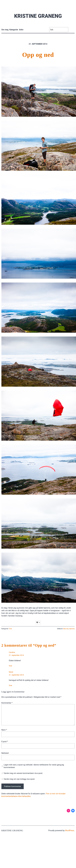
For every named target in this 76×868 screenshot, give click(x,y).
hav (67, 629)
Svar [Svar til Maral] (10, 685)
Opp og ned (38, 55)
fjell (64, 629)
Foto (11, 629)
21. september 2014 (16, 655)
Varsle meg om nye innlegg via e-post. (19, 779)
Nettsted (5, 753)
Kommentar (7, 703)
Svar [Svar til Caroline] (10, 666)
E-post (5, 742)
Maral (11, 672)
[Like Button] (37, 622)
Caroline (12, 652)
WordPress (70, 830)
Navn (4, 730)
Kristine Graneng (38, 16)
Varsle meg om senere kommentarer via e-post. (23, 773)
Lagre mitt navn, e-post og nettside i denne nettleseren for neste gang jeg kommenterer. (34, 766)
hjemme (72, 629)
